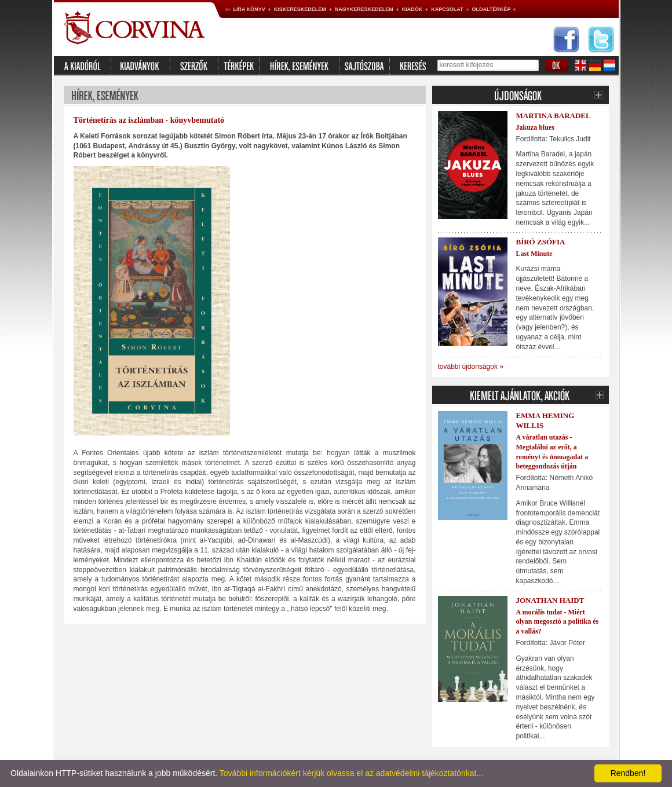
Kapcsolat (447, 9)
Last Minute (534, 254)
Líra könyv (249, 9)
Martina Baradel (554, 116)
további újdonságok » (471, 367)
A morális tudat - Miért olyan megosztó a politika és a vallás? (558, 622)
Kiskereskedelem (300, 9)
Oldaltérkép (492, 9)
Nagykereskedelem (364, 9)
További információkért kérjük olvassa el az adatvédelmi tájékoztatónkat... (351, 773)
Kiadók (412, 9)
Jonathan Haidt (550, 600)
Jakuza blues (535, 127)
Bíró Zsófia (541, 242)
